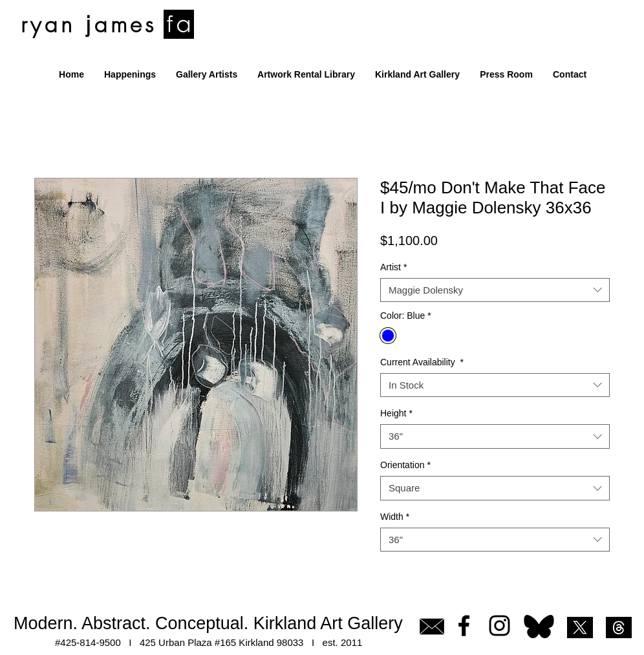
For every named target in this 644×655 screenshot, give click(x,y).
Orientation (405, 465)
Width (395, 517)
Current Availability (422, 362)
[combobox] (495, 290)
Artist (393, 267)
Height (396, 413)
